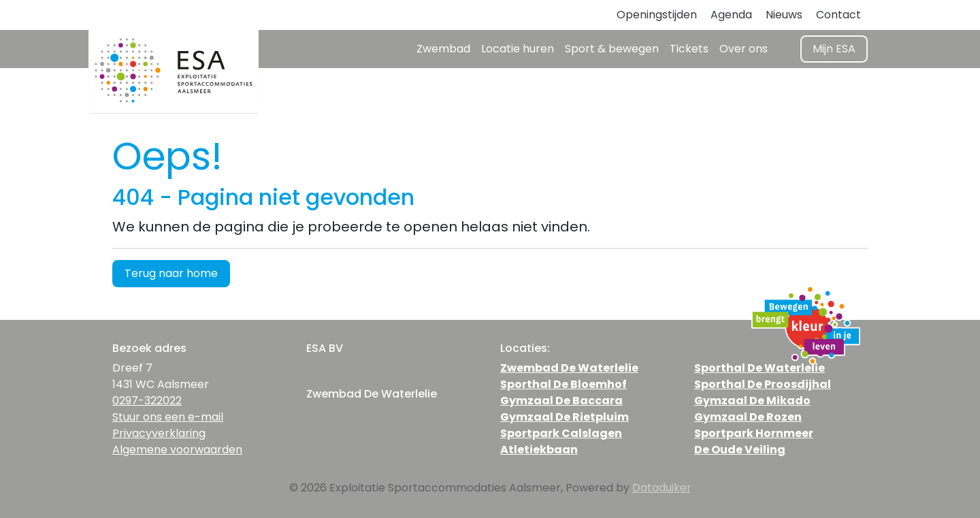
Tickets (689, 49)
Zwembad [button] (443, 49)
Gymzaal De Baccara (561, 401)
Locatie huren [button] (518, 49)
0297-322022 (147, 401)
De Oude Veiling (740, 450)
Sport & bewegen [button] (612, 49)
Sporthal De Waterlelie (759, 368)
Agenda (731, 15)
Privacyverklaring (159, 433)
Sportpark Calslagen (561, 433)
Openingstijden (657, 15)
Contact (838, 15)
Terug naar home (171, 273)
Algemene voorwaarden (177, 450)
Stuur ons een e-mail (168, 417)
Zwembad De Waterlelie (569, 368)
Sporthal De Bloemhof (563, 384)
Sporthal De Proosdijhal (763, 384)
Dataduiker (662, 488)
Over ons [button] (744, 49)
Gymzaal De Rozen (748, 417)
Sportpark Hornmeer (754, 433)
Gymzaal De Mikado (752, 401)
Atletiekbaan (539, 450)
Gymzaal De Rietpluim (565, 417)
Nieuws (784, 15)
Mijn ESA (834, 49)
